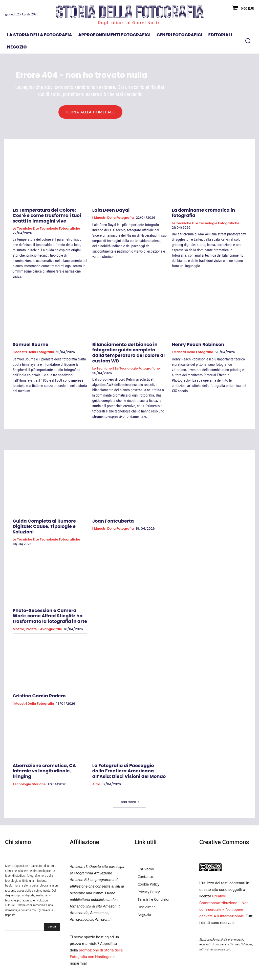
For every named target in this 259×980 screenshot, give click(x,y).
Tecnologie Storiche (29, 757)
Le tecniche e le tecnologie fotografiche (46, 228)
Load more (129, 779)
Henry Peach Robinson (194, 343)
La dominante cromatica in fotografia (208, 211)
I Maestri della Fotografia (113, 219)
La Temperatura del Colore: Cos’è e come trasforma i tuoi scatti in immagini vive (46, 216)
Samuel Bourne (28, 343)
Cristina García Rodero (35, 677)
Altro (96, 762)
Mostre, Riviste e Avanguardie (37, 610)
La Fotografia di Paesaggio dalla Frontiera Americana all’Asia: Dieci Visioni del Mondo (126, 750)
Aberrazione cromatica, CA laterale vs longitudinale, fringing (50, 747)
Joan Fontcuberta (110, 511)
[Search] (52, 904)
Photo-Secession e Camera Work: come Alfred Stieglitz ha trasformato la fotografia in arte (48, 598)
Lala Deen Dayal (108, 211)
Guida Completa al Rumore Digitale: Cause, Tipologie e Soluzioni (48, 514)
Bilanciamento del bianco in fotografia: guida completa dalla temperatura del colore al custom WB (129, 348)
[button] (248, 41)
